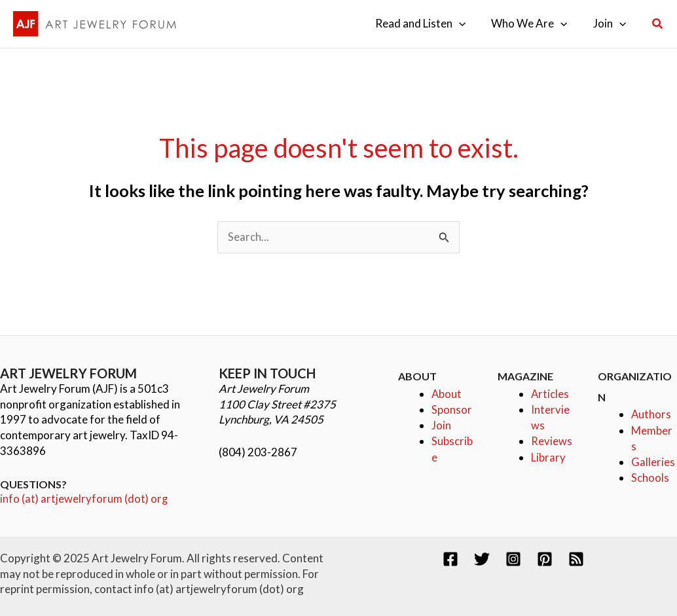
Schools (650, 477)
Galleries (653, 461)
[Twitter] (482, 559)
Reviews (552, 440)
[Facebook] (450, 559)
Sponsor (452, 409)
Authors (651, 415)
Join (441, 425)
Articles (550, 394)
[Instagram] (513, 559)
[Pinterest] (545, 559)
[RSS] (576, 559)
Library (548, 456)
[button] (658, 24)
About (447, 394)
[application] (467, 24)
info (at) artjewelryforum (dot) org (85, 499)
